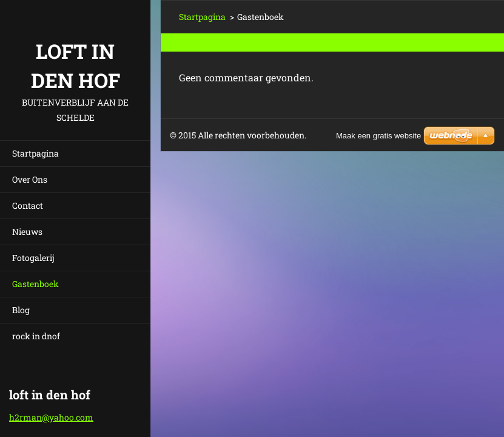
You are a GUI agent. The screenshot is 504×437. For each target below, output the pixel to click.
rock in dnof (36, 336)
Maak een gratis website (378, 136)
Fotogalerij (33, 258)
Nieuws (27, 232)
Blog (21, 310)
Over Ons (30, 179)
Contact (28, 205)
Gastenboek (35, 284)
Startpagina (35, 153)
